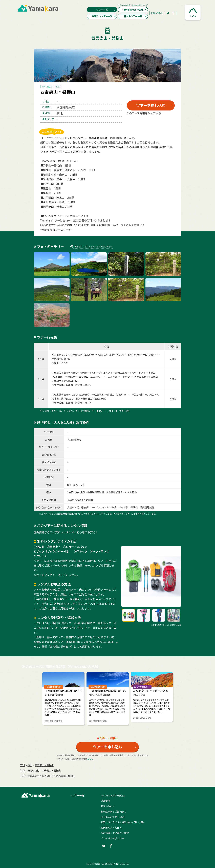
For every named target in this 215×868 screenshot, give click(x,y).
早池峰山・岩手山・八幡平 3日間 (64, 179)
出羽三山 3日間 (53, 184)
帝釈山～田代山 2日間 (57, 165)
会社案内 (105, 801)
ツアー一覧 (106, 10)
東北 (30, 765)
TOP (23, 765)
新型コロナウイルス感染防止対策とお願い (123, 822)
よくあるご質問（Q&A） (114, 817)
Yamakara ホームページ (57, 230)
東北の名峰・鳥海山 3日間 (59, 202)
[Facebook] (173, 13)
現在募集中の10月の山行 (41, 776)
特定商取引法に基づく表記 (115, 833)
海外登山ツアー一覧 (104, 16)
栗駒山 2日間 (52, 193)
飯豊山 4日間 (52, 188)
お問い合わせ (157, 13)
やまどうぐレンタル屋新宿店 (67, 355)
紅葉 (58, 86)
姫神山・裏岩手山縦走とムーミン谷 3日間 (69, 170)
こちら (90, 759)
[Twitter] (168, 13)
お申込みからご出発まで (114, 811)
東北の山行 (33, 770)
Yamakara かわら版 (111, 795)
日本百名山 (47, 86)
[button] (193, 12)
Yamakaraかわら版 (133, 9)
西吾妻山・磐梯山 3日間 (58, 207)
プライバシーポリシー (112, 838)
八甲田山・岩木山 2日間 (59, 198)
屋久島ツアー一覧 (135, 16)
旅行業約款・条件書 (111, 828)
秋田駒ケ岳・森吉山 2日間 (60, 175)
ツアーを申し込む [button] (151, 105)
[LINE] (167, 121)
